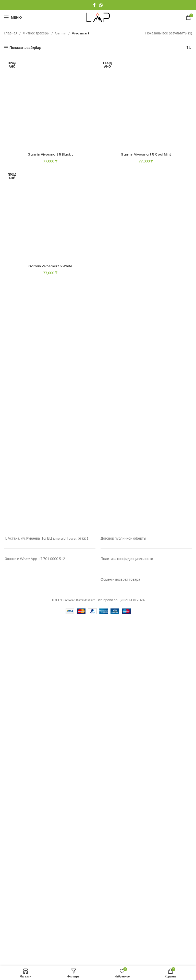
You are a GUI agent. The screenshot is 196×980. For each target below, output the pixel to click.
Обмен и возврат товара (120, 926)
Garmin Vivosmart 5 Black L (50, 444)
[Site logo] (98, 17)
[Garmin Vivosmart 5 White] (50, 649)
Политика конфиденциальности (127, 905)
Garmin (61, 33)
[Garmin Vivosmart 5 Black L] (50, 248)
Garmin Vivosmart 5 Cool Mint (146, 444)
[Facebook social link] (94, 5)
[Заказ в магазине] (188, 48)
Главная (11, 33)
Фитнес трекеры (36, 33)
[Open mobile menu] (13, 17)
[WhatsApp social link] (101, 5)
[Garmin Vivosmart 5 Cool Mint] (146, 248)
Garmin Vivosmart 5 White (50, 845)
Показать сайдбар (25, 48)
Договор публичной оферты (123, 885)
